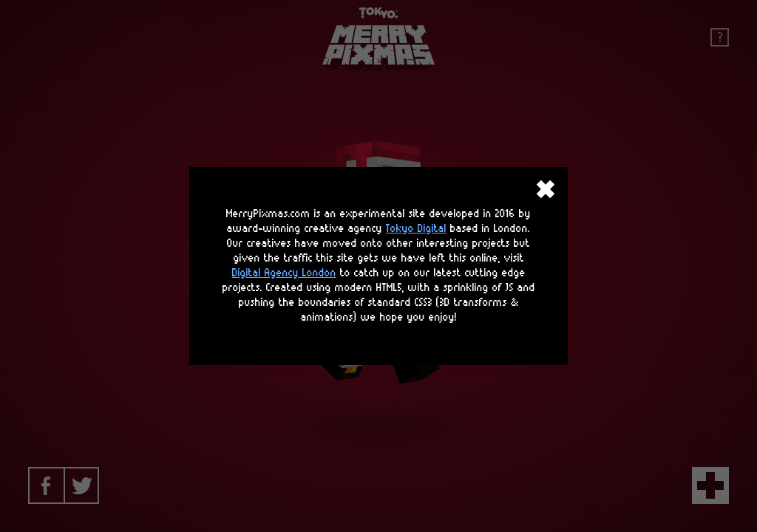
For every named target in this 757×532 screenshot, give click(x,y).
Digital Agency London (284, 273)
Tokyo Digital (416, 229)
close (546, 189)
